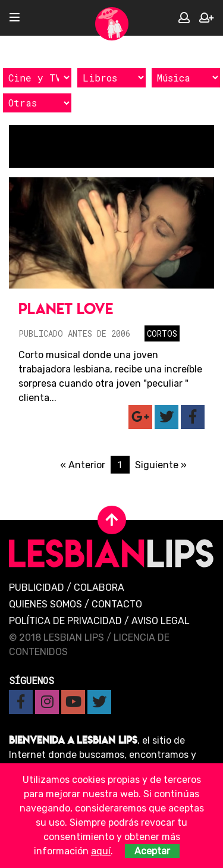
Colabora (99, 587)
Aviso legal (161, 621)
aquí (101, 851)
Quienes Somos (45, 604)
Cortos (162, 333)
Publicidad (37, 587)
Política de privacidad (65, 621)
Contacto (117, 604)
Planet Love (66, 308)
